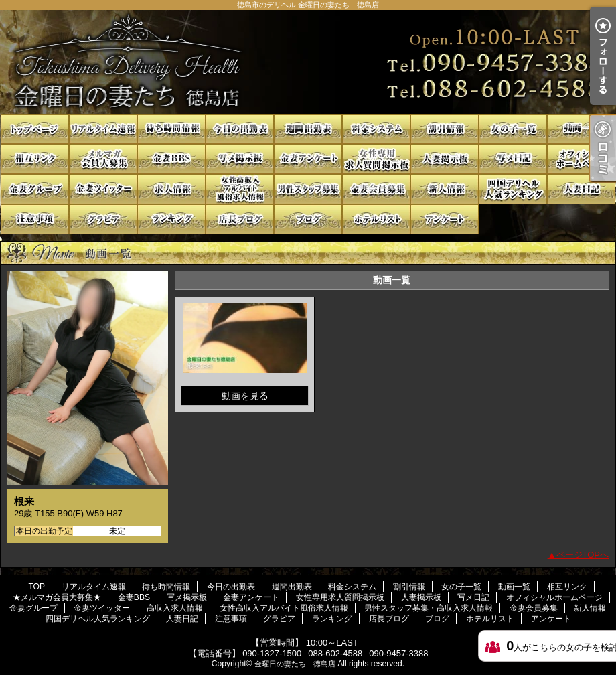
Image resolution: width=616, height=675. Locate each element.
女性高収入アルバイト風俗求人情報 (240, 189)
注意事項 (35, 219)
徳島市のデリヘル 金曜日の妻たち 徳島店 (308, 62)
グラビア (103, 219)
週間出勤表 (308, 129)
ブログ (308, 219)
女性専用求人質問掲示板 (376, 159)
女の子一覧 (513, 129)
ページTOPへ (583, 555)
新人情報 (445, 189)
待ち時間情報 (171, 129)
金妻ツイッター (103, 189)
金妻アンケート (308, 159)
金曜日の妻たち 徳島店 (295, 664)
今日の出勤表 (240, 129)
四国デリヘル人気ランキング (513, 189)
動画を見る (245, 396)
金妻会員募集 (376, 189)
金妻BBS (171, 159)
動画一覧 (581, 129)
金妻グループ (35, 189)
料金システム (376, 129)
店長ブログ (240, 219)
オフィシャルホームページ (581, 159)
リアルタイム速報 (103, 129)
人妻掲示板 (445, 159)
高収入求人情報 (171, 189)
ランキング (171, 219)
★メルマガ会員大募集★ (103, 159)
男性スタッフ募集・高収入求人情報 (308, 189)
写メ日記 (513, 159)
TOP (35, 129)
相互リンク (35, 159)
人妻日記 (581, 189)
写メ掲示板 (240, 159)
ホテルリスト (376, 219)
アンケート (445, 219)
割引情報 (445, 129)
